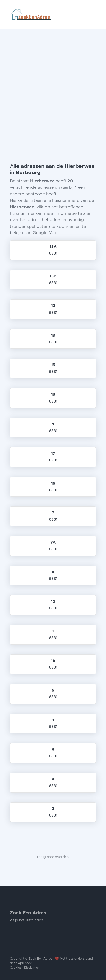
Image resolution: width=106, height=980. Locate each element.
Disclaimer (32, 968)
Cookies (16, 968)
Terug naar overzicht (53, 857)
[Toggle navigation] (94, 14)
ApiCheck (25, 963)
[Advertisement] (53, 84)
